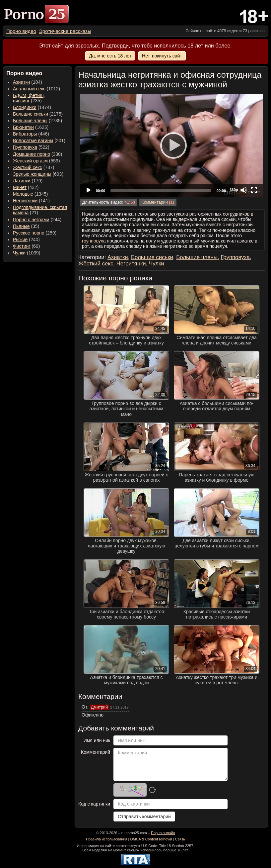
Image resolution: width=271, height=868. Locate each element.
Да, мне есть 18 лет (110, 56)
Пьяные (21, 226)
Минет (20, 187)
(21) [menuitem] (40, 210)
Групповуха (25, 147)
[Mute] (243, 190)
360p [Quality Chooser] (234, 190)
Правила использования (106, 839)
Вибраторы (25, 134)
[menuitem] (21, 31)
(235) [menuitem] (29, 98)
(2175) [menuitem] (38, 114)
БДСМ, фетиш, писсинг (29, 98)
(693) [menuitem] (38, 174)
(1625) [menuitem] (31, 127)
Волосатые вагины (33, 141)
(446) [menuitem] (31, 134)
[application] (171, 145)
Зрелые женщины (32, 174)
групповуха (94, 241)
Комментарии (154, 202)
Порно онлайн (163, 833)
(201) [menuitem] (39, 141)
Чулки (19, 253)
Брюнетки (23, 127)
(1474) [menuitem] (32, 107)
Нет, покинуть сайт (162, 56)
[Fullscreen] (254, 190)
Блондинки (25, 107)
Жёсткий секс (28, 167)
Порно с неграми (31, 220)
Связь (180, 839)
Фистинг (22, 246)
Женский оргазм (30, 161)
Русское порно (29, 233)
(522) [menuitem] (31, 147)
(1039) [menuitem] (27, 253)
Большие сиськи (31, 114)
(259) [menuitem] (35, 233)
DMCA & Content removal (151, 839)
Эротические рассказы (65, 31)
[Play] (171, 145)
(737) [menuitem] (34, 167)
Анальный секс (29, 89)
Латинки (22, 181)
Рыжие (20, 240)
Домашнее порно (32, 154)
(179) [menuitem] (28, 181)
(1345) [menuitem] (30, 194)
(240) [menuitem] (26, 240)
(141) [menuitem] (31, 201)
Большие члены (30, 121)
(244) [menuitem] (37, 220)
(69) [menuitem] (26, 246)
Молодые (23, 194)
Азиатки (21, 82)
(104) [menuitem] (28, 82)
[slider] (161, 190)
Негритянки (25, 201)
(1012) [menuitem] (36, 89)
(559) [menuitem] (36, 161)
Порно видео (21, 31)
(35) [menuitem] (26, 226)
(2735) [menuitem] (37, 121)
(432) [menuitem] (26, 187)
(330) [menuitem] (38, 154)
